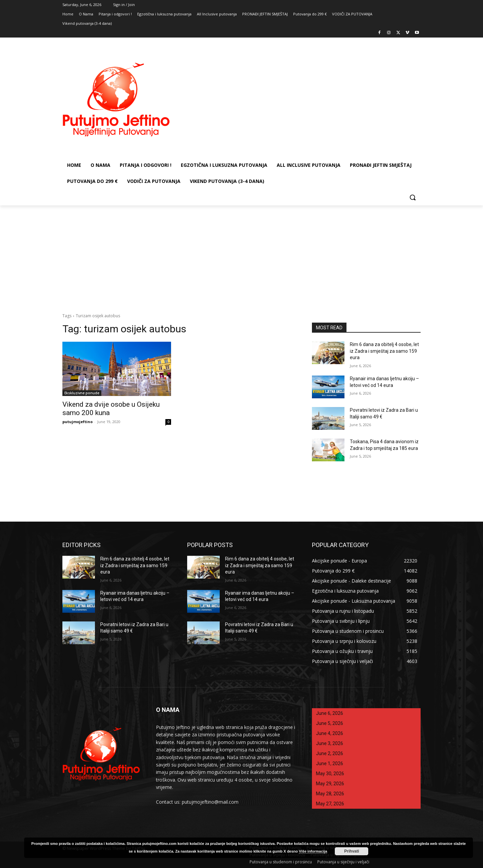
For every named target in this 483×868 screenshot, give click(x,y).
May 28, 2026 (330, 794)
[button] (413, 197)
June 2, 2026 (330, 753)
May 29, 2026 (330, 784)
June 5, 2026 (330, 723)
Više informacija (313, 851)
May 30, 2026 (330, 774)
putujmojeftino (77, 422)
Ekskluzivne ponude (82, 393)
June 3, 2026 (330, 743)
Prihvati (352, 851)
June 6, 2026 (330, 713)
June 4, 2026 (330, 733)
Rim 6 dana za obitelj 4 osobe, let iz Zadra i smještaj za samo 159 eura (384, 351)
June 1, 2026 (330, 763)
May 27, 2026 (330, 804)
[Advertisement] (241, 256)
